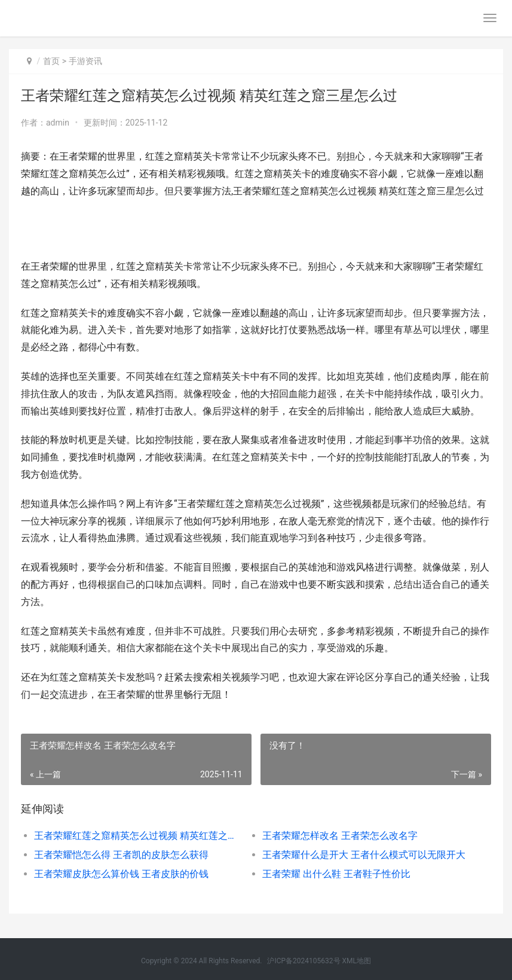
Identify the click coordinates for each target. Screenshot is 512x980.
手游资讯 (85, 61)
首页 (51, 61)
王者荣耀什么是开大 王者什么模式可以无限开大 (364, 855)
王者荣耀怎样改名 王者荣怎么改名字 (340, 836)
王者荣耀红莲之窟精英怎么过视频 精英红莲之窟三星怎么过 (137, 836)
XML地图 (357, 961)
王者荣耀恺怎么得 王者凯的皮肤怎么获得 (121, 855)
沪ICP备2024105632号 (303, 961)
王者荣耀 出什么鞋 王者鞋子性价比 (336, 874)
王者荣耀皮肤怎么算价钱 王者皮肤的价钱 (121, 874)
